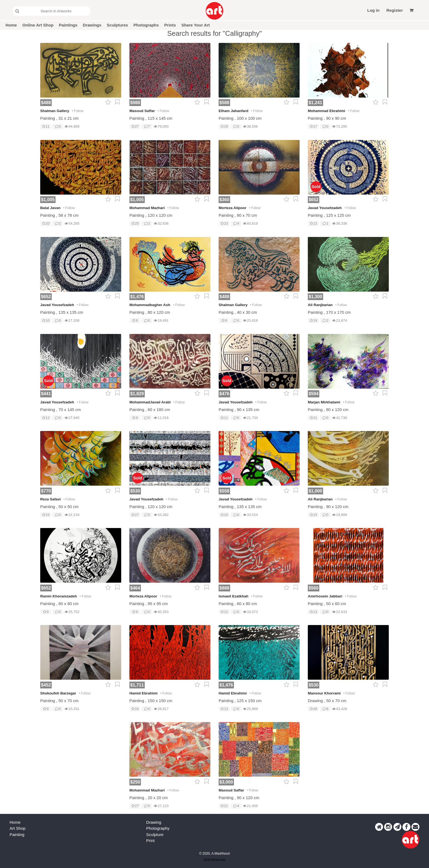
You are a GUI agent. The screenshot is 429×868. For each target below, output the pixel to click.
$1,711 (137, 685)
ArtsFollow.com (214, 860)
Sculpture (155, 835)
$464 (135, 588)
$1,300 (315, 297)
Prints (170, 25)
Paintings (68, 25)
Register (395, 10)
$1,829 (137, 394)
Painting (17, 835)
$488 (46, 102)
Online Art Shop (38, 25)
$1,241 (315, 102)
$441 (46, 394)
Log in (373, 10)
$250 (135, 782)
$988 (135, 102)
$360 (224, 200)
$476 (224, 394)
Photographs (146, 25)
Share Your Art (196, 25)
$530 (135, 491)
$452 (46, 685)
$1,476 (137, 297)
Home (11, 25)
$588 (224, 102)
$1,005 (48, 200)
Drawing (154, 822)
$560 (314, 588)
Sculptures (117, 25)
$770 (46, 491)
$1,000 (315, 491)
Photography (158, 828)
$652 (314, 200)
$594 (314, 394)
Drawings (92, 25)
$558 (224, 491)
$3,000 (226, 782)
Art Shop (18, 828)
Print (150, 841)
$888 (224, 588)
